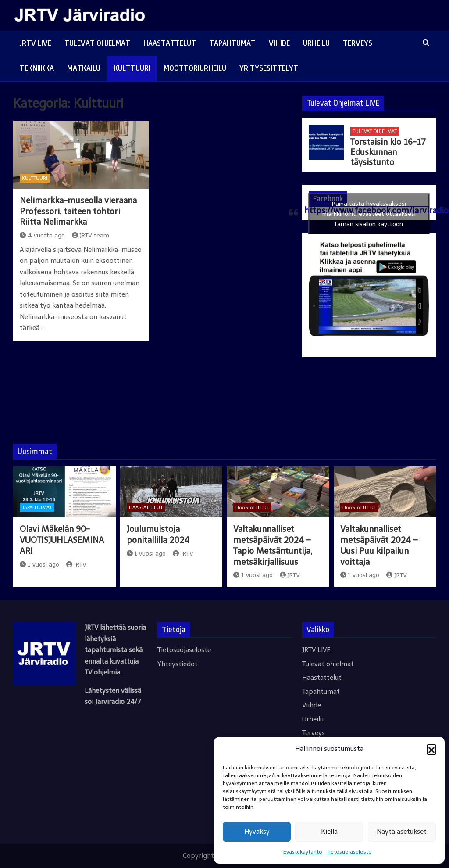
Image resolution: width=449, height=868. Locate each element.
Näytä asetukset (402, 832)
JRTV (77, 565)
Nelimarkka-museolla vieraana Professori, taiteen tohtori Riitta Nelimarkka (78, 211)
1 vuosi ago (39, 565)
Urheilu (316, 43)
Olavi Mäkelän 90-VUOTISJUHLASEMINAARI (62, 540)
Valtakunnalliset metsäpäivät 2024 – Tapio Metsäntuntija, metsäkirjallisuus (273, 545)
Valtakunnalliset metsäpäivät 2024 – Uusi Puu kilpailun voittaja (379, 545)
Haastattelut (170, 43)
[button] (431, 749)
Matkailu (84, 68)
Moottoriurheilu (195, 68)
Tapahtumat (232, 43)
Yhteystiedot (178, 664)
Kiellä (329, 832)
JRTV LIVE (36, 43)
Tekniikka (37, 68)
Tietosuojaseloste (349, 852)
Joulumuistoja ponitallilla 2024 (158, 534)
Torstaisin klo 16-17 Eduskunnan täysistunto (388, 152)
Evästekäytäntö (303, 852)
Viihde (279, 43)
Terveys (358, 43)
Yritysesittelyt (269, 68)
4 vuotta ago (42, 235)
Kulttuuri (132, 68)
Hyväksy (257, 832)
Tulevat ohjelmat (97, 43)
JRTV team (91, 235)
